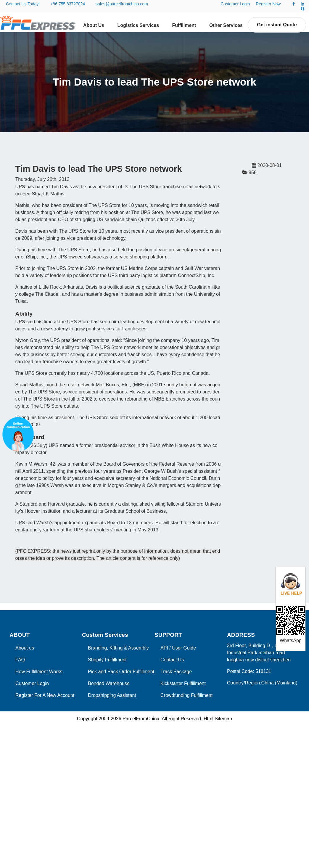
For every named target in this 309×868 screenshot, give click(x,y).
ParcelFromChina (141, 719)
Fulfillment (184, 25)
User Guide (184, 648)
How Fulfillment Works (39, 672)
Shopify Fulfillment (107, 660)
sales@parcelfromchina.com (122, 4)
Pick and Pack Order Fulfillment (121, 672)
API (164, 648)
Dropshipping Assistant (112, 695)
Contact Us (172, 660)
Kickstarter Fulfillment (183, 683)
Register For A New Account (45, 695)
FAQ (20, 660)
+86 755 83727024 (68, 4)
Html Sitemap (218, 719)
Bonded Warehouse (109, 683)
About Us (94, 25)
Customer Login (235, 4)
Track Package (176, 672)
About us (25, 648)
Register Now (268, 4)
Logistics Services (138, 25)
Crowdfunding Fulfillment (186, 695)
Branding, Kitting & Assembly (118, 648)
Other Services (226, 25)
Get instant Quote (277, 25)
